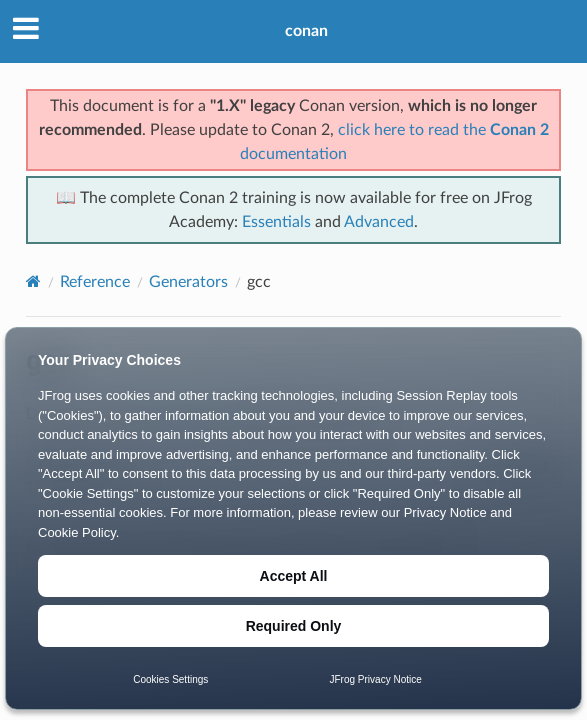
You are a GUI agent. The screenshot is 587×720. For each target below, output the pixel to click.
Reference (95, 282)
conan (306, 31)
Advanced (379, 222)
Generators (188, 282)
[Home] (33, 281)
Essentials (276, 222)
